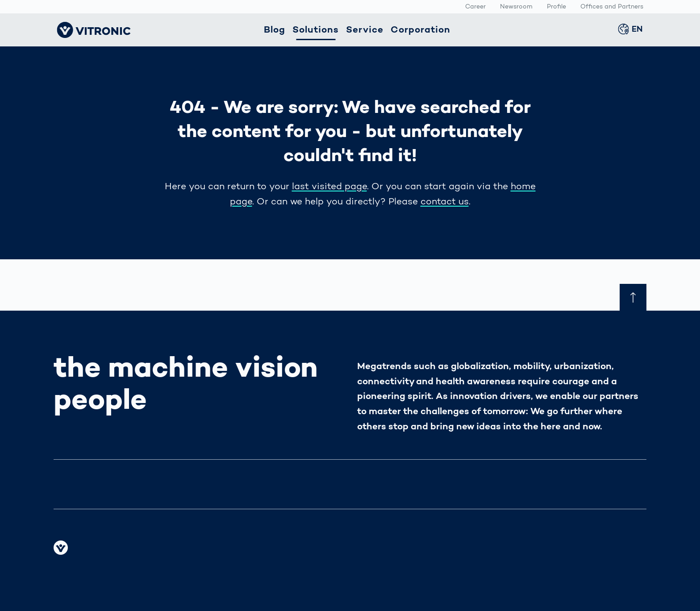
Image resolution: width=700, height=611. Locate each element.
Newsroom (516, 7)
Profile (556, 7)
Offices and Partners (612, 7)
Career (475, 7)
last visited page (329, 187)
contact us (445, 202)
